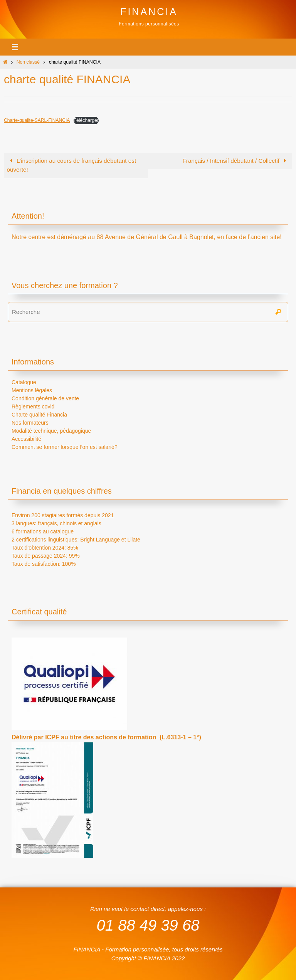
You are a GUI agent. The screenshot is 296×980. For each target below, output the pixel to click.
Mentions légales (32, 390)
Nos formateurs (30, 423)
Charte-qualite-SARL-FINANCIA (37, 120)
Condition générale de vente (45, 398)
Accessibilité (26, 439)
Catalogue (24, 382)
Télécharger (87, 120)
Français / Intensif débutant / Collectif (236, 161)
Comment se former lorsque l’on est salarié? (65, 447)
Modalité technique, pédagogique (51, 431)
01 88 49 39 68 (148, 925)
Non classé (28, 62)
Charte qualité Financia (39, 415)
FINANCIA (149, 12)
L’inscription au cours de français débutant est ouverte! (71, 165)
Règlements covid (33, 407)
